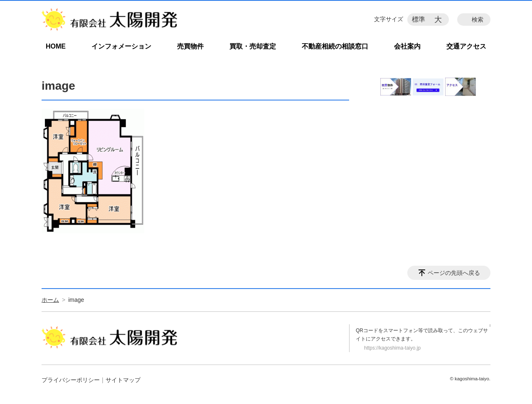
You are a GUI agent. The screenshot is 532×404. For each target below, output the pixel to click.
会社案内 (407, 46)
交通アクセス (466, 46)
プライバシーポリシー (71, 380)
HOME (56, 46)
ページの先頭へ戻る (454, 273)
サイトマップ (123, 380)
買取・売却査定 (253, 46)
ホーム (50, 300)
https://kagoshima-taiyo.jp (392, 348)
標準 (419, 19)
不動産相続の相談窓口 (335, 46)
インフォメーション (121, 46)
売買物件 (190, 46)
